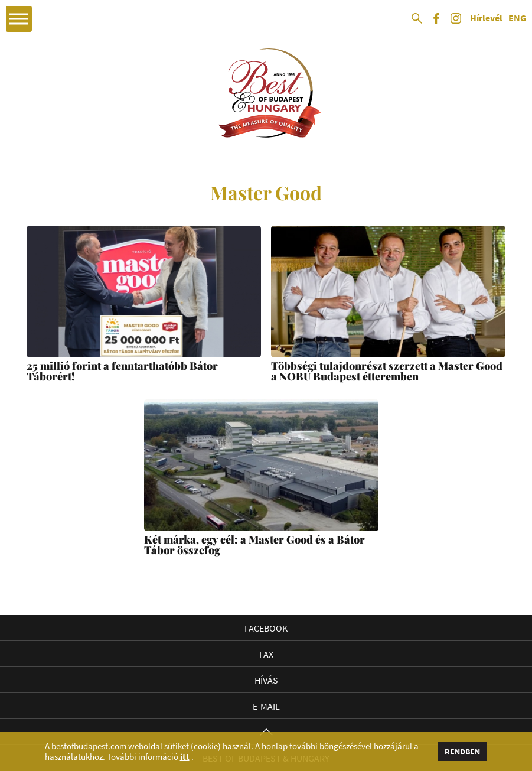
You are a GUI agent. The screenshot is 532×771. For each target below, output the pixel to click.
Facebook (266, 628)
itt (185, 757)
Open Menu (19, 19)
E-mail (266, 706)
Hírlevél (486, 18)
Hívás (266, 680)
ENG (517, 18)
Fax (266, 654)
